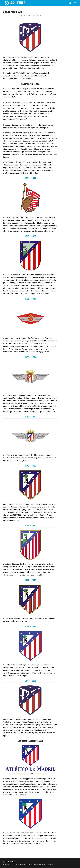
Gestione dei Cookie (27, 864)
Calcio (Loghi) (36, 15)
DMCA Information (41, 864)
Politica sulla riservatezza (12, 864)
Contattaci (51, 864)
